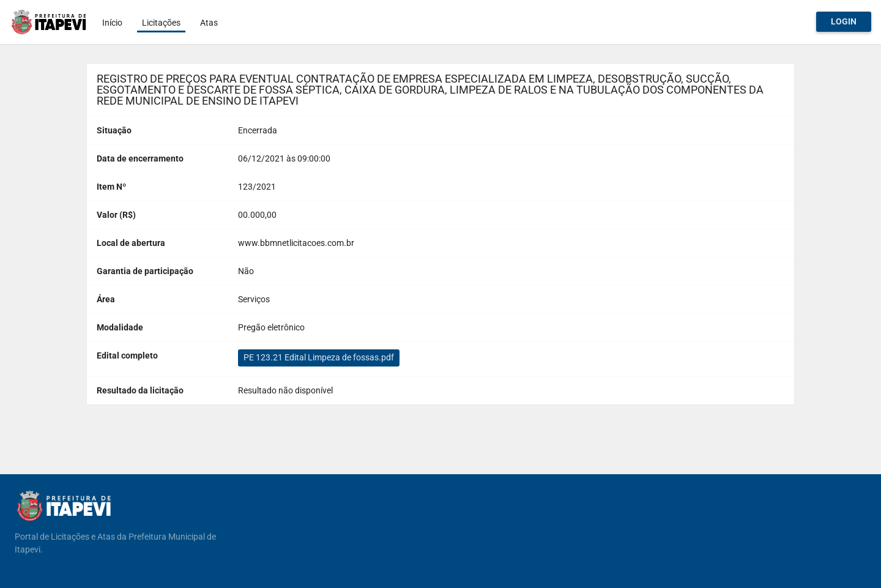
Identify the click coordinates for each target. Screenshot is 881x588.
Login (844, 21)
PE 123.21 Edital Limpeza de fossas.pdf (319, 357)
